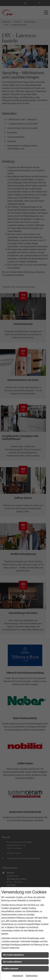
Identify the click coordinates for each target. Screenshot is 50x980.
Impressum (18, 976)
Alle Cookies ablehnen (12, 962)
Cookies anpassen (11, 969)
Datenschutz (32, 976)
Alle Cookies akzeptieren (13, 955)
